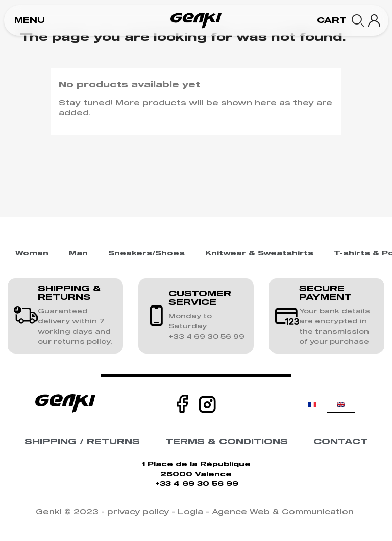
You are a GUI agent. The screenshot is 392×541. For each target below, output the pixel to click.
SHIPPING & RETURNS (69, 293)
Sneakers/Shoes (146, 254)
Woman (32, 254)
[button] (30, 21)
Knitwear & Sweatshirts (259, 254)
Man (78, 254)
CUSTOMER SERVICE (200, 298)
